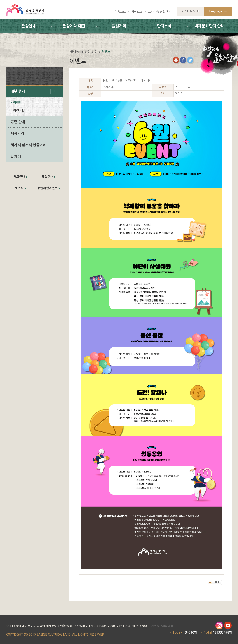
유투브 (228, 626)
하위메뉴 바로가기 (0, 0)
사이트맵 (137, 12)
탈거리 (16, 157)
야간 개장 (19, 110)
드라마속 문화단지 (159, 12)
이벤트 (17, 103)
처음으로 (120, 12)
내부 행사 (18, 91)
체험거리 (17, 133)
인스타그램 (219, 626)
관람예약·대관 (74, 26)
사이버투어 (189, 12)
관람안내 (29, 26)
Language (216, 11)
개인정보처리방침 (162, 626)
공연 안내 (18, 122)
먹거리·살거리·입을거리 (28, 145)
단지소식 (164, 26)
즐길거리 (119, 26)
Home (79, 51)
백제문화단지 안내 (209, 26)
